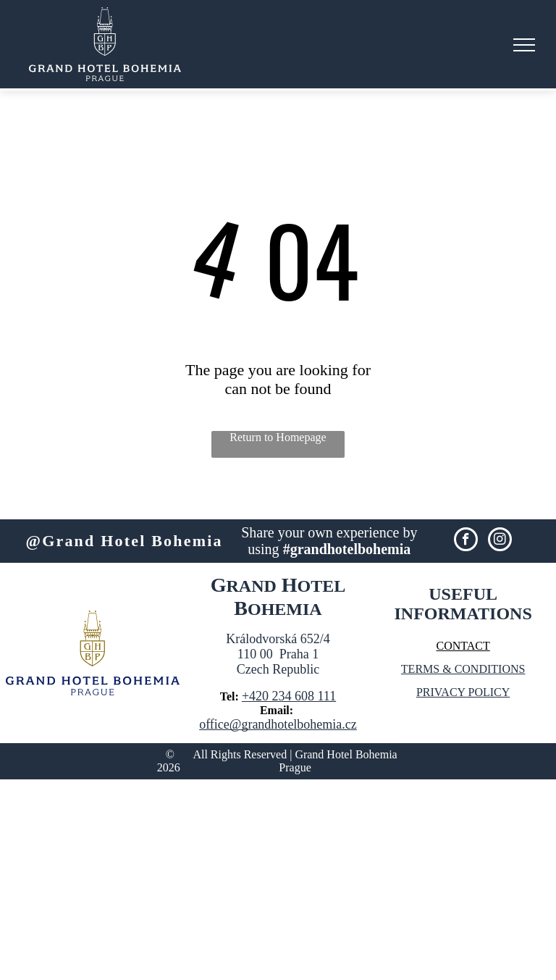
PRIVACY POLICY (463, 692)
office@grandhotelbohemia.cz (278, 724)
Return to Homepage (278, 437)
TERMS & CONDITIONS (463, 669)
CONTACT (463, 646)
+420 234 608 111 (289, 696)
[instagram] (500, 541)
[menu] (524, 45)
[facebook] (466, 541)
